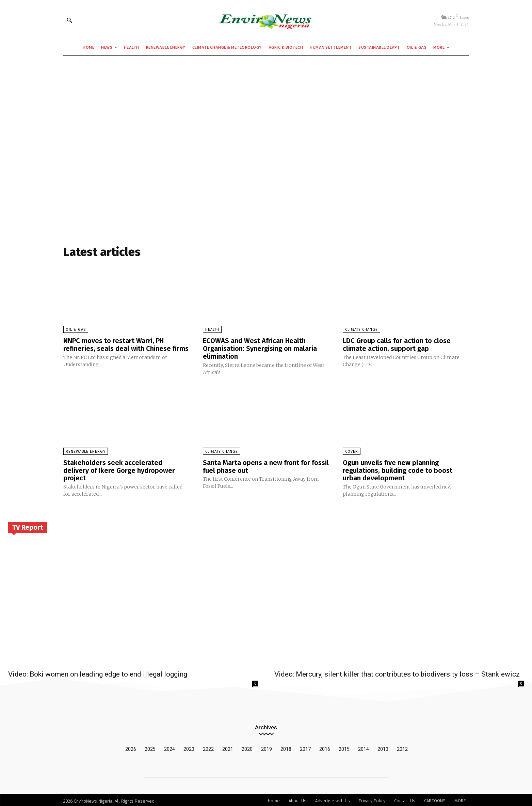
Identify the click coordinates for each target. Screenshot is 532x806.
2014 (364, 747)
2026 (131, 747)
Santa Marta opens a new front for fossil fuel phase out (266, 465)
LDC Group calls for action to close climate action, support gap (397, 344)
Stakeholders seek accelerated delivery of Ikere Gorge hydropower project (119, 469)
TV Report (28, 526)
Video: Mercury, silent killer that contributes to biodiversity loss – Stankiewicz (397, 672)
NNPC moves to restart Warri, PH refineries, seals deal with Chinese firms (126, 344)
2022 (208, 747)
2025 (150, 747)
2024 (170, 747)
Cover (352, 451)
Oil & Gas (76, 330)
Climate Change (361, 330)
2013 (383, 747)
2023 (189, 747)
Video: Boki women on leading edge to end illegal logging (98, 672)
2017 (305, 747)
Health (212, 330)
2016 (325, 747)
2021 (228, 747)
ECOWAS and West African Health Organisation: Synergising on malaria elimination (260, 348)
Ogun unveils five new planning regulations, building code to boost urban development (398, 469)
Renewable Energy (86, 451)
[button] (69, 20)
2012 (402, 747)
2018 (286, 747)
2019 (267, 747)
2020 (247, 747)
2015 (344, 747)
